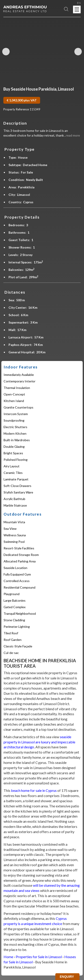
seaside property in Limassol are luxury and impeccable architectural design (39, 742)
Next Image (78, 52)
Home (8, 957)
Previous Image (6, 52)
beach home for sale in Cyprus (34, 790)
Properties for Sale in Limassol (39, 957)
